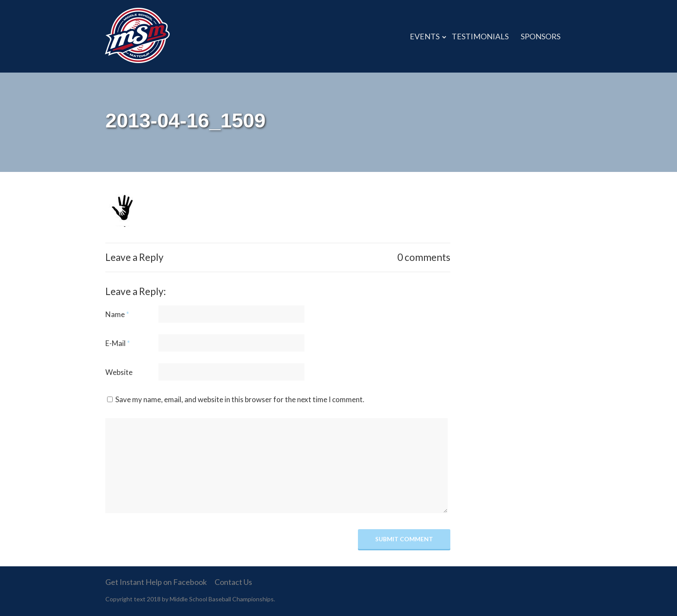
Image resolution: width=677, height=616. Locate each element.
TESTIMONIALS (480, 36)
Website (119, 372)
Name (117, 314)
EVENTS (425, 36)
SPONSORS (541, 36)
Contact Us (233, 582)
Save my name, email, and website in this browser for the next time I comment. (240, 399)
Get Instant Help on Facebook (156, 582)
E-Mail (118, 343)
